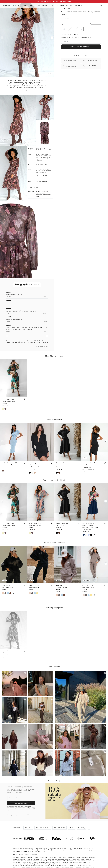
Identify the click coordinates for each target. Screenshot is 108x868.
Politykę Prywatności (22, 813)
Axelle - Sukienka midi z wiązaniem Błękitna (9, 464)
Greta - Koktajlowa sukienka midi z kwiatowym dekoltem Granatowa (90, 526)
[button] (97, 5)
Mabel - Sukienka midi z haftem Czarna (62, 465)
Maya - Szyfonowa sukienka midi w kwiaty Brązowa (9, 653)
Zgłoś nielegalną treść (42, 346)
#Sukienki (28, 828)
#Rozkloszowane (59, 828)
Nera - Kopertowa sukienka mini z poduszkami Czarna (36, 465)
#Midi (72, 828)
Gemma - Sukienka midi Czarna (89, 464)
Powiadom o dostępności (81, 47)
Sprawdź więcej (54, 781)
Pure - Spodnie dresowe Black (34, 586)
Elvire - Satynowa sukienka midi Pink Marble (35, 525)
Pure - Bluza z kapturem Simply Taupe (62, 587)
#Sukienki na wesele (43, 828)
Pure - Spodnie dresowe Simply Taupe (88, 587)
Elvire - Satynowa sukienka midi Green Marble (9, 401)
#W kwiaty (82, 828)
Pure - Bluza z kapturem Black (7, 586)
